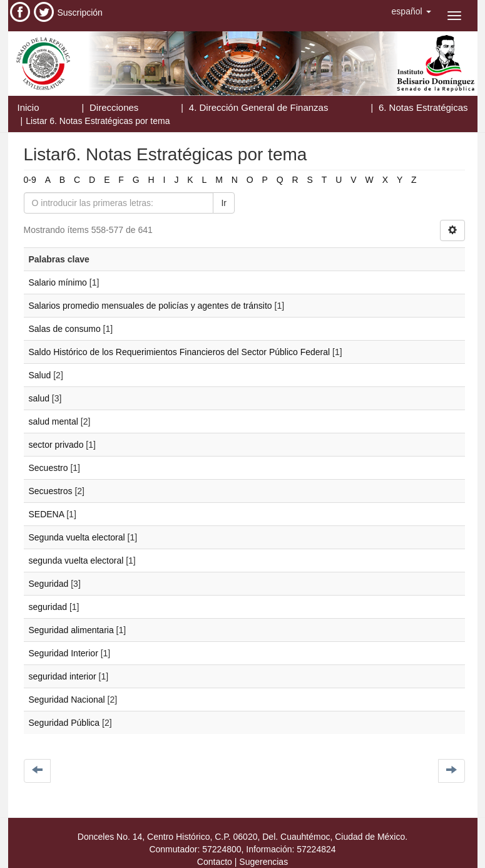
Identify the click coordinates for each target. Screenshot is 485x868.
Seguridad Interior (64, 653)
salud (39, 398)
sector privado (56, 445)
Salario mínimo (58, 282)
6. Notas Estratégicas (423, 107)
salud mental (54, 421)
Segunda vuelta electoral (77, 537)
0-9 (30, 180)
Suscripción (80, 13)
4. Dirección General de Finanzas (259, 107)
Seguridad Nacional (67, 700)
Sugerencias (263, 862)
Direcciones (114, 107)
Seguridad (49, 584)
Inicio (28, 107)
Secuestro (48, 468)
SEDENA (47, 514)
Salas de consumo (65, 329)
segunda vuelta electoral (76, 561)
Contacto (215, 862)
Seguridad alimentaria (71, 630)
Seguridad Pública (64, 723)
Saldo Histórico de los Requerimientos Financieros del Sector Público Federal (180, 352)
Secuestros (51, 491)
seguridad (48, 607)
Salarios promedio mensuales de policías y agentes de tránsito (151, 306)
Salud (40, 375)
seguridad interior (63, 676)
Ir (224, 203)
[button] (411, 11)
